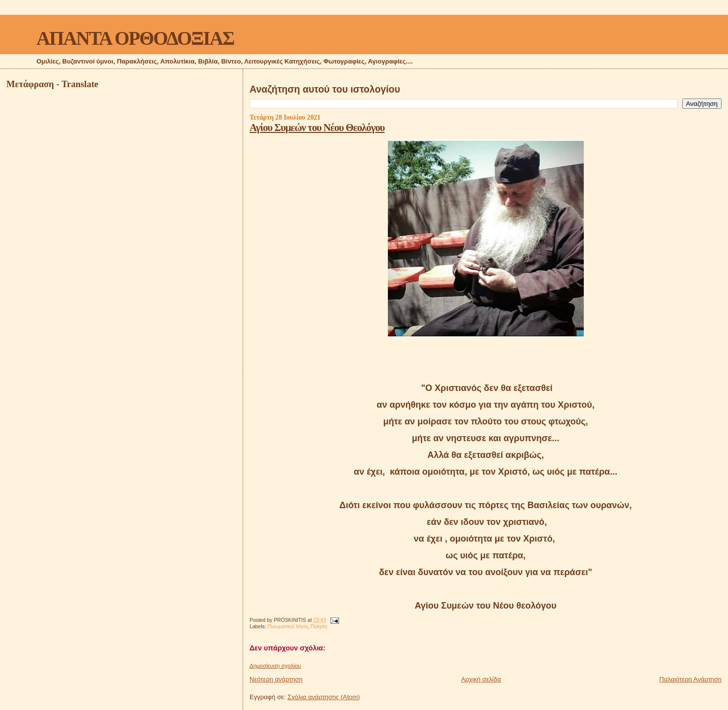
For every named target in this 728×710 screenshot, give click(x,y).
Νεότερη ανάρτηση (276, 679)
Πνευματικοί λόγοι (287, 627)
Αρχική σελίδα (481, 679)
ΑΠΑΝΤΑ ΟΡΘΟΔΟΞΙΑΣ (135, 38)
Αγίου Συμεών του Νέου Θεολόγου (317, 127)
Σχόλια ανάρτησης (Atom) (324, 697)
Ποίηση (319, 627)
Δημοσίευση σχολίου (275, 666)
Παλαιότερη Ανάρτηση (691, 679)
